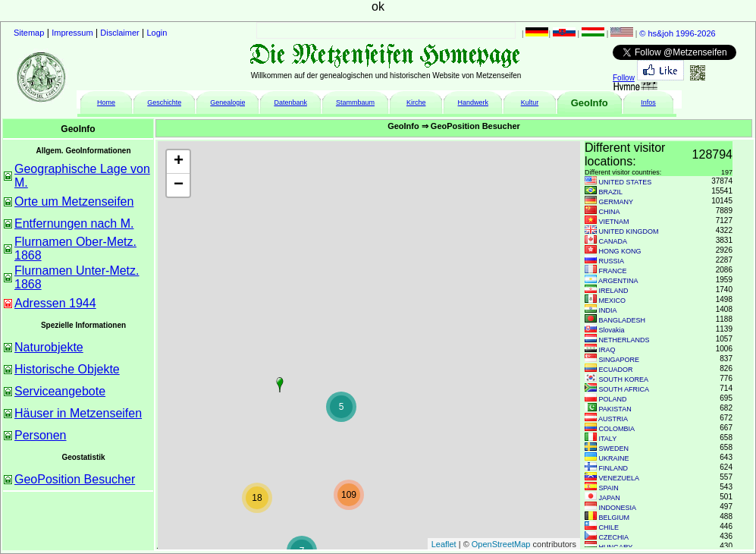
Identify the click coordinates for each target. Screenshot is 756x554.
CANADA (613, 241)
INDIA (608, 310)
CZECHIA (614, 537)
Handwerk (474, 102)
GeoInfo (590, 103)
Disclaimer (119, 33)
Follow (624, 78)
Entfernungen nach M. (74, 223)
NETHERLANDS (624, 340)
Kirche (416, 102)
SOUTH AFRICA (624, 389)
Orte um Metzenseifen (74, 201)
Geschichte (164, 102)
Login (157, 33)
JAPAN (610, 498)
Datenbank (290, 102)
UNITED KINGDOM (629, 231)
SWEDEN (614, 449)
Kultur (530, 102)
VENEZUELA (620, 478)
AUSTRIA (613, 419)
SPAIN (609, 488)
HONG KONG (620, 251)
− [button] (179, 185)
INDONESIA (618, 508)
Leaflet (444, 544)
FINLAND (614, 468)
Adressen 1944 (55, 303)
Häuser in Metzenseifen (78, 413)
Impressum (72, 33)
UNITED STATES (626, 182)
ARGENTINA (618, 281)
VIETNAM (614, 222)
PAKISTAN (615, 409)
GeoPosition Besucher (75, 479)
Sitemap (29, 33)
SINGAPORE (620, 360)
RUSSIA (612, 261)
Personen (41, 435)
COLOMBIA (617, 429)
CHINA (610, 212)
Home (106, 102)
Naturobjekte (49, 347)
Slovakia (612, 330)
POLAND (613, 399)
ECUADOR (616, 370)
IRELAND (614, 291)
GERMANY (616, 202)
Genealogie (227, 102)
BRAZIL (611, 192)
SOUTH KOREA (624, 379)
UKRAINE (614, 458)
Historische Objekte (67, 369)
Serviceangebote (60, 391)
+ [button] (179, 162)
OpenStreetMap (501, 544)
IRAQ (607, 350)
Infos (648, 102)
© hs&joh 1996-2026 (677, 33)
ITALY (608, 439)
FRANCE (613, 271)
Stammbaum (355, 102)
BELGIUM (615, 518)
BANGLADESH (623, 320)
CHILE (609, 527)
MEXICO (613, 301)
